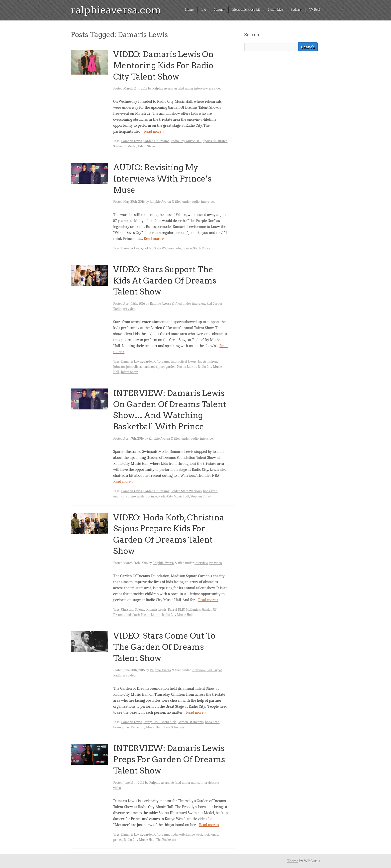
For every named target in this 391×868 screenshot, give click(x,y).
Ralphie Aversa (163, 88)
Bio (204, 10)
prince (187, 248)
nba (179, 248)
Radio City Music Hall (186, 141)
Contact (219, 10)
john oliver (134, 367)
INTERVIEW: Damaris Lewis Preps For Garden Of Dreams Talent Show (169, 759)
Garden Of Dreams (156, 141)
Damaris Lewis (132, 141)
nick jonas (211, 834)
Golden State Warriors (159, 248)
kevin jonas (121, 727)
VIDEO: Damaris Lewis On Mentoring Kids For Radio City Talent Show (163, 65)
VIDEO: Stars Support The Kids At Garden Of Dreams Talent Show (165, 281)
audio (195, 202)
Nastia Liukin (187, 367)
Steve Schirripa (174, 727)
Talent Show (146, 146)
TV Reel (315, 10)
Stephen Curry (201, 496)
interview (201, 88)
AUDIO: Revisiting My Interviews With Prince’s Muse (162, 179)
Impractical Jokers (184, 361)
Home (189, 10)
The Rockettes (166, 840)
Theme (293, 861)
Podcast (296, 10)
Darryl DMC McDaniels (184, 610)
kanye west (194, 834)
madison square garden (159, 367)
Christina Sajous (133, 610)
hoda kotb (210, 491)
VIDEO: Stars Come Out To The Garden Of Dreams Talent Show (164, 647)
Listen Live (275, 10)
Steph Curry (202, 248)
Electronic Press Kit (246, 10)
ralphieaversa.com (116, 10)
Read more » (154, 131)
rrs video (215, 88)
